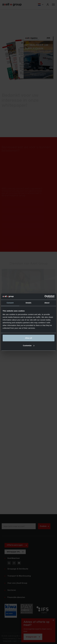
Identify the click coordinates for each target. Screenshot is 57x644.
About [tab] (47, 303)
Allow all (28, 338)
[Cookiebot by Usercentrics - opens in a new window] (44, 297)
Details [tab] (29, 303)
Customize (29, 345)
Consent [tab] (10, 303)
